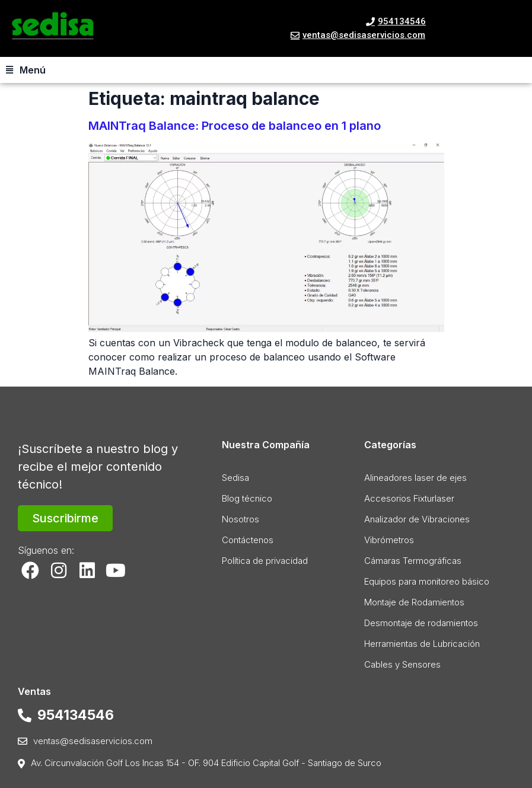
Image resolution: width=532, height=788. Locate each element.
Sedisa (235, 478)
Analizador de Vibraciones (417, 519)
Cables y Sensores (402, 664)
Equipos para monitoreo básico (427, 581)
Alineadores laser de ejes (415, 478)
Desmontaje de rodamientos (421, 623)
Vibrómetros (389, 540)
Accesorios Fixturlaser (409, 498)
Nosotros (240, 519)
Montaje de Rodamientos (414, 602)
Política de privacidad (265, 561)
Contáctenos (248, 540)
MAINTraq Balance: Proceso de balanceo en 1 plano (235, 126)
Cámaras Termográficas (413, 561)
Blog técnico (247, 498)
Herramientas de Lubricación (422, 644)
